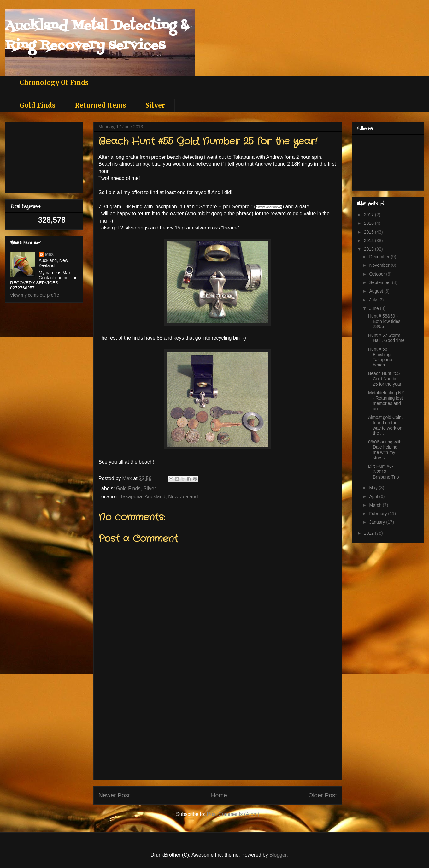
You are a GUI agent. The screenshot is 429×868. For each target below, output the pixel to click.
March (376, 505)
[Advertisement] (42, 156)
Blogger (278, 855)
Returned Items (100, 105)
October (378, 274)
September (380, 282)
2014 (370, 241)
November (380, 265)
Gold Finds (38, 105)
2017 (370, 215)
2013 (370, 249)
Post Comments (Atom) (233, 814)
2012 (370, 533)
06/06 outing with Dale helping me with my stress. (385, 450)
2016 (370, 223)
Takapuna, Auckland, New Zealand (159, 497)
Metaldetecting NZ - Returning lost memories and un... (386, 401)
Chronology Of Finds (54, 83)
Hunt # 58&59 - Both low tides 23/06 (384, 321)
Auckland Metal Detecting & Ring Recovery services (97, 36)
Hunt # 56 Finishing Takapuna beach (380, 357)
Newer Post (114, 795)
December (380, 257)
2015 (370, 232)
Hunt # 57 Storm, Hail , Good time (386, 338)
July (374, 300)
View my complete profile (35, 295)
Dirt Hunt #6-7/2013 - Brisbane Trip (383, 472)
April (374, 496)
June (374, 308)
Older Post (323, 795)
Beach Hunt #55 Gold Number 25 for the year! (385, 379)
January (378, 522)
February (379, 514)
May (374, 488)
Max (49, 254)
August (376, 291)
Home (219, 795)
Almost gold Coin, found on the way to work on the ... (385, 425)
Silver (155, 105)
